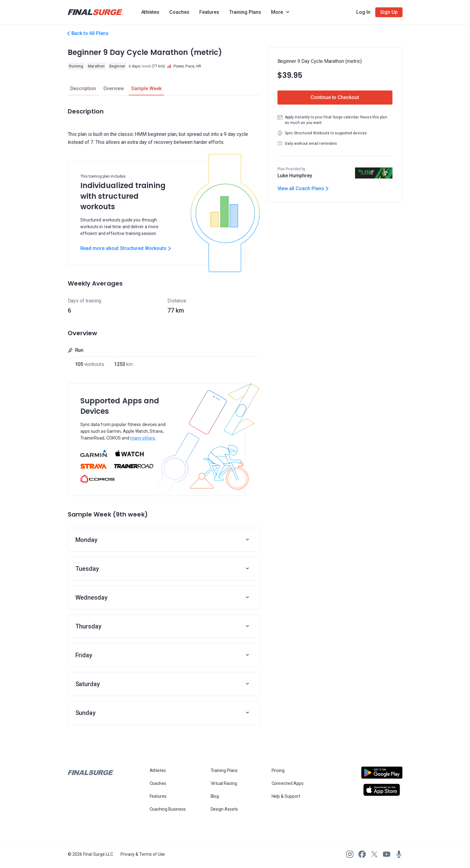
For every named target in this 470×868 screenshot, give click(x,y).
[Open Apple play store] (382, 790)
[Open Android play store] (382, 775)
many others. (143, 438)
